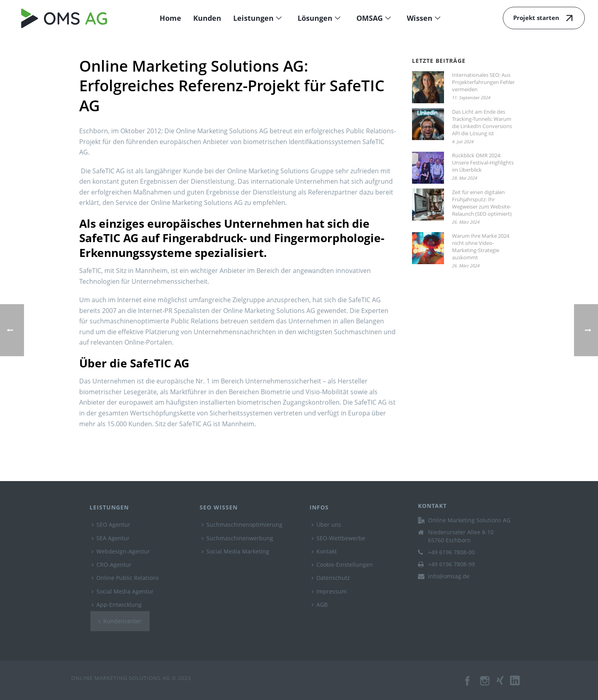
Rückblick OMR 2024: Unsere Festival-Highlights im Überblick (483, 162)
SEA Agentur (111, 538)
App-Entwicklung (117, 605)
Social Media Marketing (235, 551)
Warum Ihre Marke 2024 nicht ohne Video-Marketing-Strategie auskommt (481, 247)
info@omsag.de (449, 576)
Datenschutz (331, 578)
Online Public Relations (125, 578)
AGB (320, 605)
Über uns (326, 524)
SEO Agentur (111, 524)
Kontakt (324, 551)
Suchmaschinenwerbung (237, 538)
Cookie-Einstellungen (342, 565)
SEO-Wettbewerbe (338, 538)
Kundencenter (120, 621)
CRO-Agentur (112, 565)
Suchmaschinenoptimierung (242, 524)
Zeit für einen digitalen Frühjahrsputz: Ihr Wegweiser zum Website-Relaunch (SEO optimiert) (482, 203)
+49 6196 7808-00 (451, 552)
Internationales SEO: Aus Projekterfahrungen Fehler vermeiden (483, 82)
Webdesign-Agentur (121, 551)
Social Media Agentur (123, 591)
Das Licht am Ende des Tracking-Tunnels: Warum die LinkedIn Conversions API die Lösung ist (482, 122)
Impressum (329, 591)
